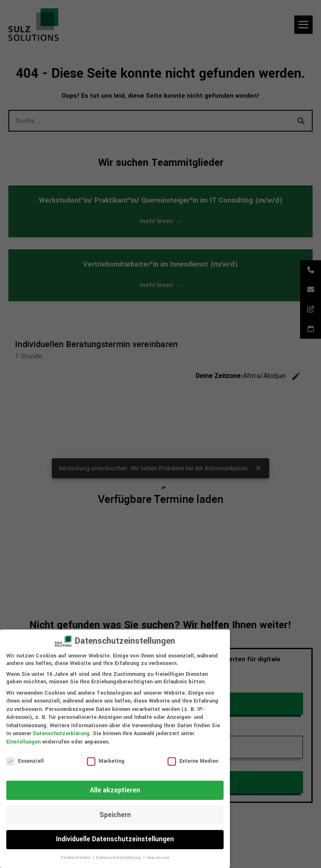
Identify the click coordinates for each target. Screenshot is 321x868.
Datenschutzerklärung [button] (119, 858)
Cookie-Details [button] (76, 858)
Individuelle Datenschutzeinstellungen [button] (115, 839)
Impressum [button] (158, 858)
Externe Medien (193, 761)
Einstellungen (23, 742)
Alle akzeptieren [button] (115, 790)
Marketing (106, 761)
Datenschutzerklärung (61, 733)
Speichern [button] (115, 815)
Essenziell (25, 761)
